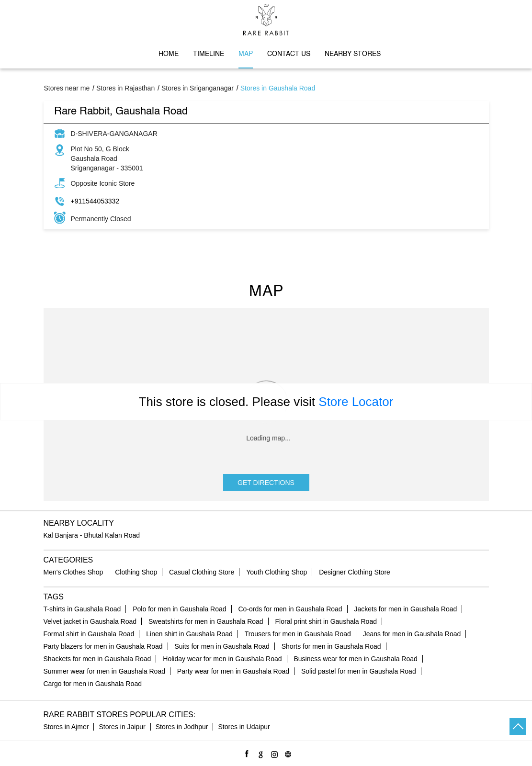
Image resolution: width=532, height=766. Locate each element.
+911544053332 (95, 201)
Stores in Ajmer (66, 727)
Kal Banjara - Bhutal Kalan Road (92, 535)
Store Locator (356, 402)
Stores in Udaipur (244, 727)
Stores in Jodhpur (182, 727)
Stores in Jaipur (122, 727)
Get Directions (266, 483)
